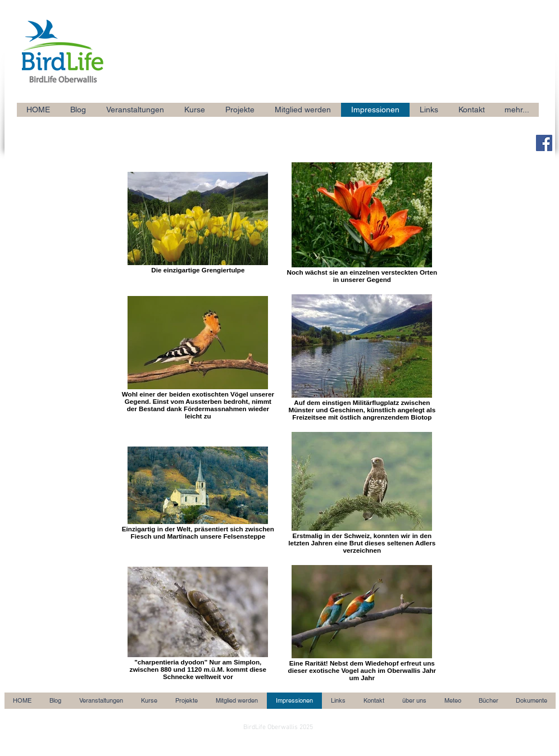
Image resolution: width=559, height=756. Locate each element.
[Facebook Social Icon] (544, 143)
